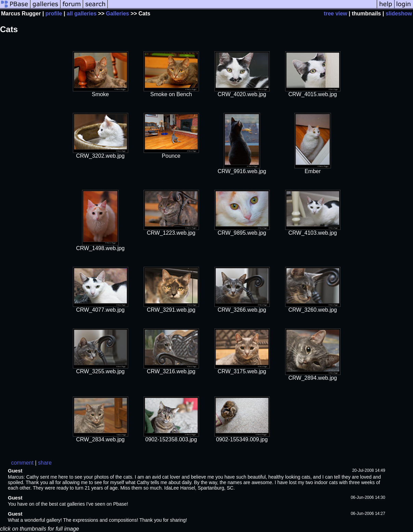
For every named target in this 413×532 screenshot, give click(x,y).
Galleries (118, 14)
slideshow (399, 14)
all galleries (82, 14)
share (45, 463)
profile (54, 14)
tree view (335, 14)
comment (22, 463)
